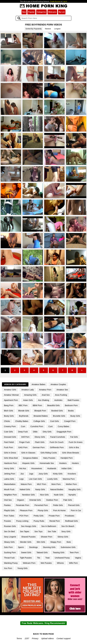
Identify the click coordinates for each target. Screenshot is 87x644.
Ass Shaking (43, 400)
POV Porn (24, 516)
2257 (27, 638)
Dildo (35, 432)
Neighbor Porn (10, 495)
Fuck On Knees (76, 442)
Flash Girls (40, 442)
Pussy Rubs (39, 521)
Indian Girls (66, 468)
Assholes (58, 400)
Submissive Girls (68, 547)
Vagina (78, 558)
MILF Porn (41, 484)
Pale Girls (68, 500)
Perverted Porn (41, 505)
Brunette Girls (59, 416)
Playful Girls (9, 510)
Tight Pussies (26, 558)
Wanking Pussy (11, 563)
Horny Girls (9, 468)
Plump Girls (43, 510)
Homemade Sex (47, 463)
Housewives (37, 468)
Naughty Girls (75, 489)
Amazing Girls (30, 395)
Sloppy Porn (56, 542)
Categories (41, 12)
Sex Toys (39, 531)
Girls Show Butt (11, 458)
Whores (60, 563)
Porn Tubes (9, 516)
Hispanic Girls (28, 463)
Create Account (55, 1)
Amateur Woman (11, 395)
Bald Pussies (73, 400)
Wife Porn (73, 563)
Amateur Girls (10, 390)
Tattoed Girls (42, 552)
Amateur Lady (28, 390)
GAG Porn (23, 447)
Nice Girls (44, 495)
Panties (7, 505)
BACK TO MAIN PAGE (43, 634)
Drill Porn (25, 437)
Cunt (50, 426)
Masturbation (10, 484)
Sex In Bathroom (49, 526)
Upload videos (47, 638)
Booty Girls (9, 416)
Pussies (7, 521)
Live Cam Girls (35, 479)
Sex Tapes (25, 531)
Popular (31, 12)
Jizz (22, 474)
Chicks (7, 421)
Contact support (64, 638)
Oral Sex (8, 500)
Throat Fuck (9, 558)
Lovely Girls (52, 479)
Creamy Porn (10, 426)
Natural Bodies (57, 489)
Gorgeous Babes (30, 458)
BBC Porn (23, 405)
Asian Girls (28, 400)
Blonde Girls (24, 411)
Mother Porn (71, 484)
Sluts (69, 542)
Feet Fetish (9, 442)
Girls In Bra (74, 447)
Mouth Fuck (9, 489)
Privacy (35, 638)
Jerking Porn (10, 474)
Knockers (72, 474)
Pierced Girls (74, 505)
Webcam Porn (29, 563)
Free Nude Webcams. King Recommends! (43, 623)
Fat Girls (74, 437)
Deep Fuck (23, 432)
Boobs (71, 411)
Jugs (31, 474)
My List (62, 12)
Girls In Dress (10, 453)
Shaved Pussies (28, 537)
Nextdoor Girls (28, 495)
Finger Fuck (24, 442)
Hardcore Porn (10, 463)
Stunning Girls (49, 547)
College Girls (39, 421)
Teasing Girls (59, 552)
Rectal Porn (55, 521)
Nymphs (72, 495)
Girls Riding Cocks (49, 453)
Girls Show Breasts (71, 453)
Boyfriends (24, 416)
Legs (21, 479)
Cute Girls (8, 432)
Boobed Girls (57, 411)
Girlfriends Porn (57, 447)
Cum (23, 426)
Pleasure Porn (26, 510)
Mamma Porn (69, 479)
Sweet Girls (26, 552)
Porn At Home (59, 510)
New (24, 12)
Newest (48, 29)
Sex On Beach (68, 526)
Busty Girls (75, 416)
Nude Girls (59, 495)
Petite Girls (58, 505)
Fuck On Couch (57, 442)
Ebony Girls (40, 437)
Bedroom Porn (71, 405)
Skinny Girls (63, 537)
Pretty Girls (38, 516)
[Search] (44, 18)
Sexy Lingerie (10, 537)
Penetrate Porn (23, 505)
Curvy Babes (64, 426)
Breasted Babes (41, 416)
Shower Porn (46, 537)
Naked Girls (25, 489)
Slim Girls (41, 542)
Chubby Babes (22, 421)
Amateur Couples (58, 384)
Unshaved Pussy (62, 558)
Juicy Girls (43, 474)
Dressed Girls (10, 437)
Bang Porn (9, 405)
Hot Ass (23, 468)
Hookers (63, 463)
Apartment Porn (11, 400)
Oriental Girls (35, 500)
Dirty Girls (47, 432)
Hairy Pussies (49, 458)
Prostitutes (70, 516)
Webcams (52, 12)
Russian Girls (10, 526)
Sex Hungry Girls (29, 526)
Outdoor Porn (52, 500)
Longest (57, 29)
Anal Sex (46, 395)
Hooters (75, 463)
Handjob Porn (67, 458)
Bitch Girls (9, 411)
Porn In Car (76, 510)
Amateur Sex (62, 390)
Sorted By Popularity (34, 29)
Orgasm (21, 500)
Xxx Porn (8, 568)
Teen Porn (74, 552)
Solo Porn (8, 547)
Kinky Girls (58, 474)
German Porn (39, 447)
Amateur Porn (45, 390)
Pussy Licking (22, 521)
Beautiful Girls (53, 405)
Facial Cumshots (58, 437)
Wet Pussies (46, 563)
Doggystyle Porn (64, 432)
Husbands (52, 468)
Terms (19, 638)
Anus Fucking (61, 395)
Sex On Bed (9, 531)
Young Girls (22, 568)
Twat (47, 558)
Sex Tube (52, 531)
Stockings (33, 547)
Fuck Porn (9, 447)
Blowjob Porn (40, 411)
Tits (39, 558)
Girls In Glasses (28, 453)
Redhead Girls (71, 521)
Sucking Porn (10, 552)
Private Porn (54, 516)
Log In (65, 1)
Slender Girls (26, 542)
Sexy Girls (66, 531)
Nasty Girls (40, 489)
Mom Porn (56, 484)
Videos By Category (15, 384)
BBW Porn (37, 405)
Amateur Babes (38, 384)
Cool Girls (54, 421)
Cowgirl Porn (70, 421)
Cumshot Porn (37, 426)
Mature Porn (26, 484)
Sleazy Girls (9, 542)
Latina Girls (9, 479)
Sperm (21, 547)
